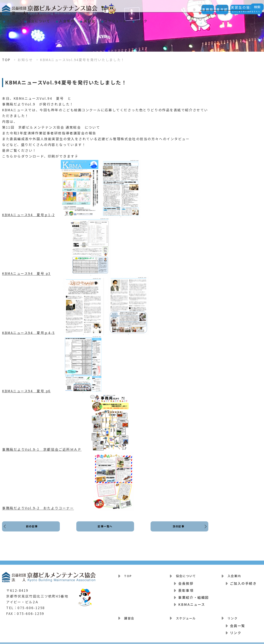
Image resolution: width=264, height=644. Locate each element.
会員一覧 (238, 621)
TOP (6, 60)
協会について (49, 19)
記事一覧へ (105, 530)
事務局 (189, 9)
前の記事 (33, 530)
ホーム (16, 19)
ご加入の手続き (243, 581)
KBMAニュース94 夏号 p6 (26, 391)
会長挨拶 (186, 581)
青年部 (211, 9)
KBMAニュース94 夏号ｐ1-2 (28, 215)
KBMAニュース (192, 602)
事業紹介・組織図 (193, 595)
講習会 (112, 19)
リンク (178, 19)
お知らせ (25, 60)
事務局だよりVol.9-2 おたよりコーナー (38, 508)
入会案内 (83, 19)
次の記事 (177, 530)
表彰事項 (186, 588)
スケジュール (145, 19)
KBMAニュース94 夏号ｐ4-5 (28, 332)
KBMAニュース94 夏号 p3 (26, 274)
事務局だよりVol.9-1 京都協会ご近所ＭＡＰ (42, 449)
